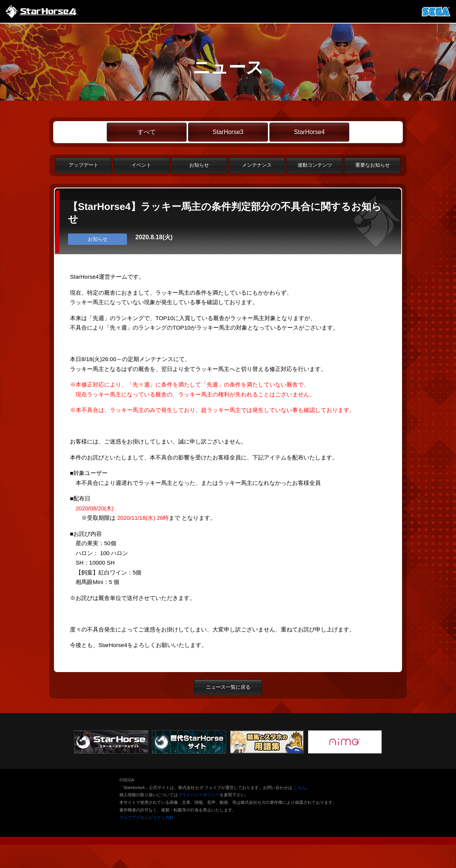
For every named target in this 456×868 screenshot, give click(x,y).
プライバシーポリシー (199, 795)
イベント (141, 165)
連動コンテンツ (315, 165)
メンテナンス (257, 165)
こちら (300, 788)
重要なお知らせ (373, 165)
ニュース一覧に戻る (228, 687)
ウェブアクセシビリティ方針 (146, 817)
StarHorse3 (228, 132)
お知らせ (199, 165)
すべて (147, 132)
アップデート (84, 165)
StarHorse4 (310, 132)
